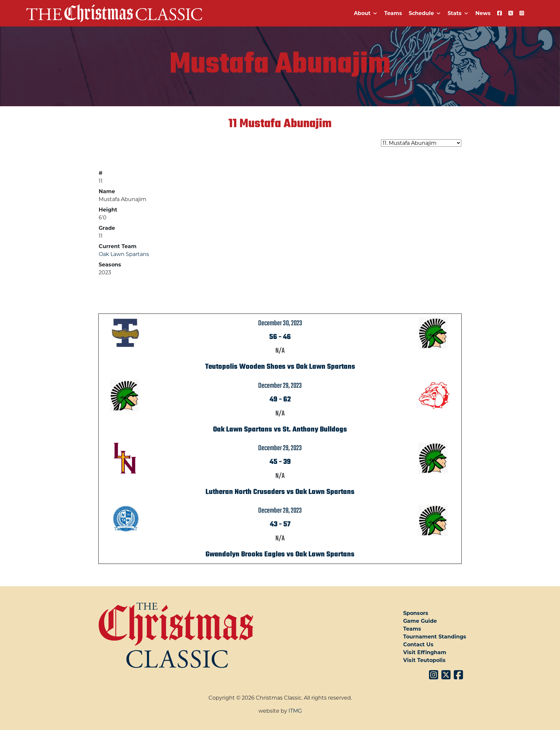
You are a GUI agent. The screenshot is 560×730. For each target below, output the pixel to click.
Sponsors (416, 613)
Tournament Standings (435, 637)
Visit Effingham (425, 652)
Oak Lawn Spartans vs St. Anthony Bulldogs (280, 430)
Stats (458, 13)
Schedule (425, 13)
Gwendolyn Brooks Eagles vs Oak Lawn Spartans (280, 554)
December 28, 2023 (280, 511)
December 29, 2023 (280, 386)
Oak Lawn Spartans (124, 254)
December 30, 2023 (280, 323)
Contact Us (418, 645)
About (366, 13)
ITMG (295, 711)
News (483, 13)
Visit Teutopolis (424, 660)
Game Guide (420, 621)
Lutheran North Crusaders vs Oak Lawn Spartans (280, 492)
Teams (393, 13)
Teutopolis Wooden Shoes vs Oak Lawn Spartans (280, 367)
